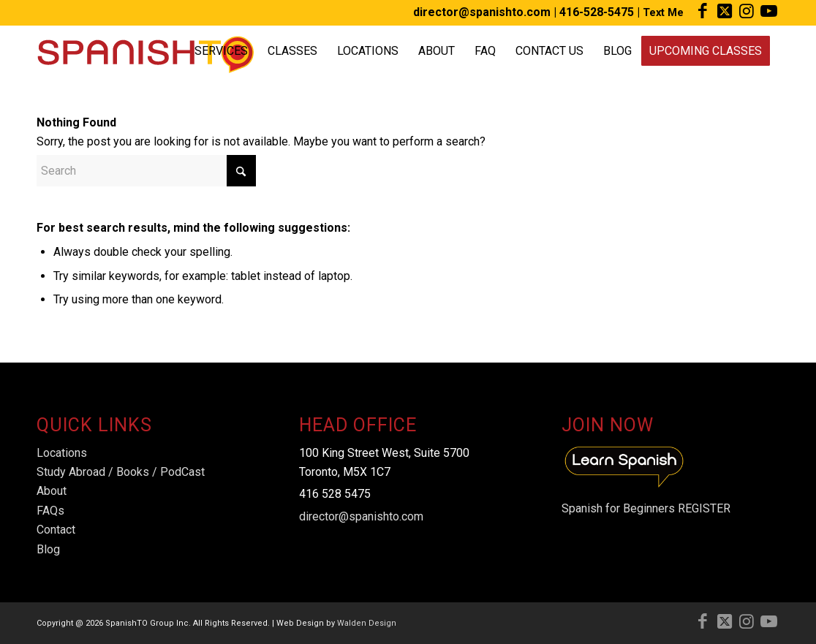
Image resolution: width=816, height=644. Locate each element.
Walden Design (367, 623)
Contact (56, 530)
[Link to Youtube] (768, 11)
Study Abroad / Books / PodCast (121, 472)
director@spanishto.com (482, 12)
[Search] (146, 171)
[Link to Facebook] (702, 11)
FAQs (50, 511)
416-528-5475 (597, 12)
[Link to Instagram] (746, 11)
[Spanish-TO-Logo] (145, 51)
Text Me (663, 12)
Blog (48, 549)
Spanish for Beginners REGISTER (646, 508)
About (52, 491)
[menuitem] (221, 51)
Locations (62, 453)
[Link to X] (724, 11)
